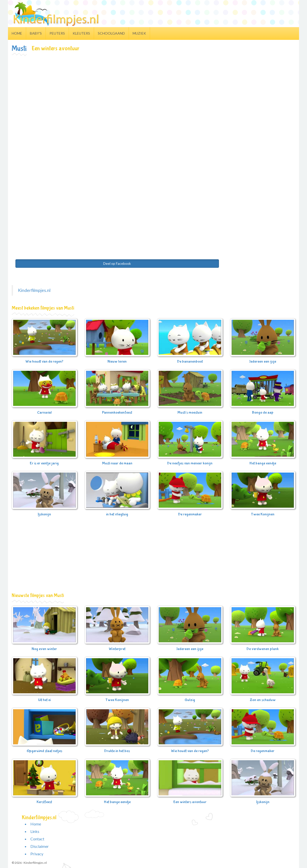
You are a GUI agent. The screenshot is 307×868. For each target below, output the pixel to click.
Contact (37, 839)
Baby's (36, 33)
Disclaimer (40, 846)
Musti (19, 48)
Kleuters (81, 33)
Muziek (139, 33)
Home (17, 33)
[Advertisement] (153, 94)
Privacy (37, 854)
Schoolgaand (111, 33)
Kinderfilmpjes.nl (34, 290)
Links (35, 831)
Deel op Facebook (117, 263)
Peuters (57, 33)
